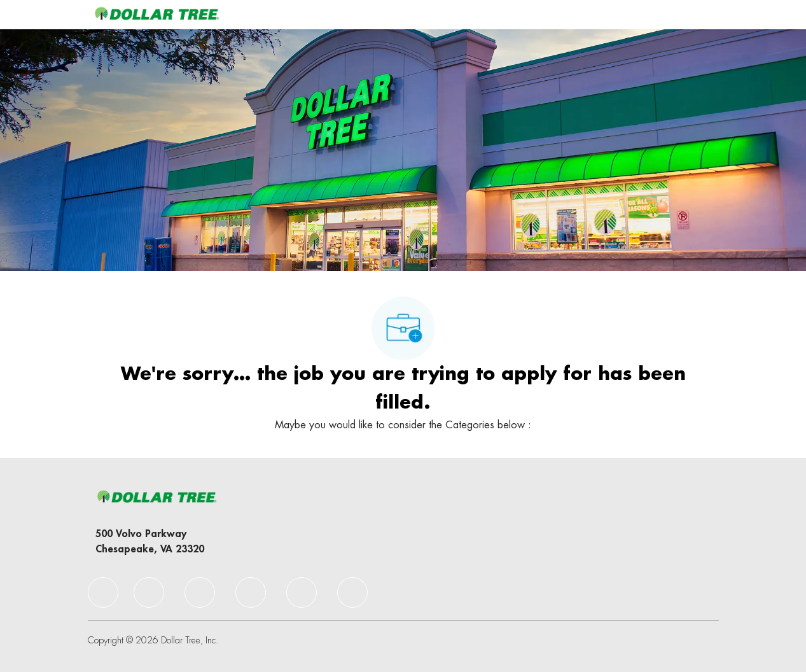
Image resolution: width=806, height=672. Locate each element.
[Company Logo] (156, 14)
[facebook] (103, 592)
